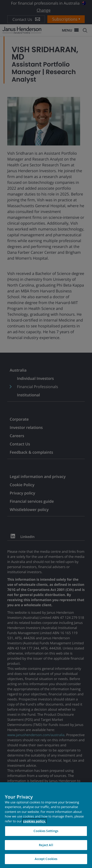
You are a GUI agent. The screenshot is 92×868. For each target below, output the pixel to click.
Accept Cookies (46, 859)
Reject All (46, 845)
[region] (46, 825)
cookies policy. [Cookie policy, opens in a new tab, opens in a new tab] (34, 821)
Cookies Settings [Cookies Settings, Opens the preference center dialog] (46, 831)
